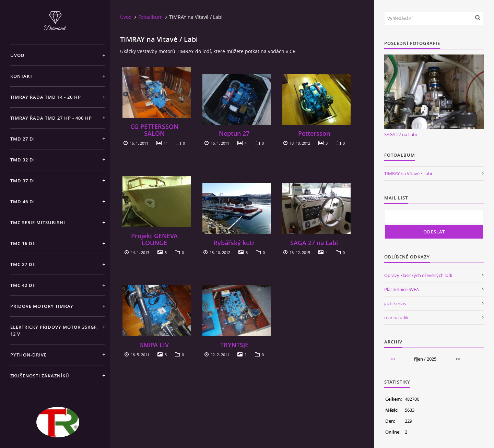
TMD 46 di (23, 202)
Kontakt (21, 76)
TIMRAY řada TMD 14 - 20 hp (46, 97)
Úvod (17, 55)
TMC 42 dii (23, 285)
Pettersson (314, 133)
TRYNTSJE (234, 345)
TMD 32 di (23, 160)
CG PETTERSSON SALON (154, 130)
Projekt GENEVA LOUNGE (154, 239)
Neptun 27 (234, 133)
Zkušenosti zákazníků (40, 376)
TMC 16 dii (23, 243)
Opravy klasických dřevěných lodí (418, 275)
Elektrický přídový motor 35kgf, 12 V (54, 330)
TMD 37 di (23, 181)
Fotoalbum (150, 17)
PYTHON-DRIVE (28, 355)
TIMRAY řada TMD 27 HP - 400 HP (51, 118)
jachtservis (395, 303)
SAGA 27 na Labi (314, 243)
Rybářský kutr (234, 243)
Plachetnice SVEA (402, 289)
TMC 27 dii (23, 264)
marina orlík (396, 317)
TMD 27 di (23, 139)
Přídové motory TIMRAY (42, 306)
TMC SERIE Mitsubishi (38, 222)
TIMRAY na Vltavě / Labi (408, 173)
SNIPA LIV (154, 345)
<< (393, 359)
